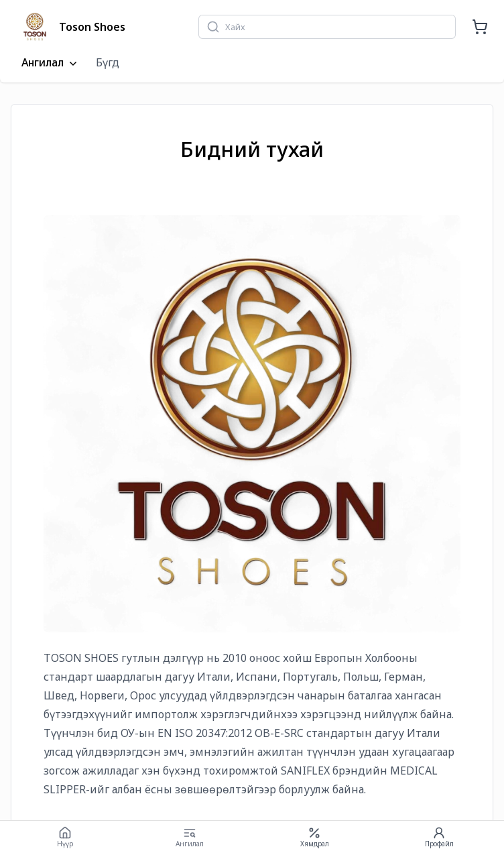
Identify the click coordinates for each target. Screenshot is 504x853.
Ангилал (51, 63)
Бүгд (108, 62)
